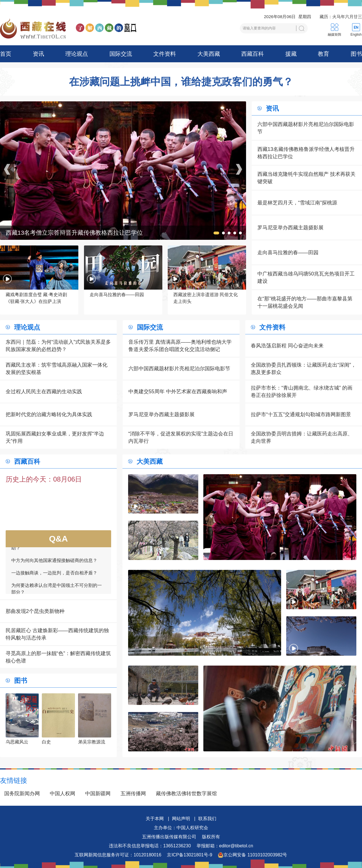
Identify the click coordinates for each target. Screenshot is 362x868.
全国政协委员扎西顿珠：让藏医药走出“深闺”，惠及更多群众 (303, 369)
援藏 (291, 54)
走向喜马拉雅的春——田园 (288, 253)
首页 (6, 54)
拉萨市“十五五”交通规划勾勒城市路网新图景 (301, 414)
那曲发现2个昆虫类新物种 (35, 611)
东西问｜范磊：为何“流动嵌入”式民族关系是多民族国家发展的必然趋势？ (58, 346)
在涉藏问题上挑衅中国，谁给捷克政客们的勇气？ (181, 82)
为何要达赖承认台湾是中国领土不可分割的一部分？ (57, 592)
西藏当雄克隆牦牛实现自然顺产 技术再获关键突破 (306, 178)
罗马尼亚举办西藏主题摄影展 (290, 228)
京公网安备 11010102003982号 (252, 855)
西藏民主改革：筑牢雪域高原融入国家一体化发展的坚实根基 (57, 369)
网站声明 (181, 819)
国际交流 (121, 54)
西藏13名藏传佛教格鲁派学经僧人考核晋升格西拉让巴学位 (306, 153)
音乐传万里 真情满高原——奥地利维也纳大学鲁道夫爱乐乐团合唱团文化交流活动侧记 (180, 346)
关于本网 (155, 819)
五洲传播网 (133, 794)
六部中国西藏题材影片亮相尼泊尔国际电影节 (306, 128)
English (356, 35)
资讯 (38, 54)
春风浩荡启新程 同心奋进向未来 (287, 346)
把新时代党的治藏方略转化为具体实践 (49, 414)
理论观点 (77, 54)
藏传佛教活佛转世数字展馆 (186, 794)
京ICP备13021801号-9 (189, 855)
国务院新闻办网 (22, 794)
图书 (356, 54)
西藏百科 (253, 54)
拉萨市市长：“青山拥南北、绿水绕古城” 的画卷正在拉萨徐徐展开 (302, 392)
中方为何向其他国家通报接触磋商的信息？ (54, 564)
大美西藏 (209, 54)
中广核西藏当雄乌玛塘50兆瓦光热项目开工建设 (306, 277)
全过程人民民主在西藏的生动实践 (44, 392)
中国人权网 (63, 794)
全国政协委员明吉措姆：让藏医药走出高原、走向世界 (302, 437)
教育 (324, 54)
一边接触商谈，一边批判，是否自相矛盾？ (54, 576)
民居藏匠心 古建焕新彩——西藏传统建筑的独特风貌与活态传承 (57, 634)
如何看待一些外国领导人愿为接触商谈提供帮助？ (57, 548)
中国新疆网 (98, 794)
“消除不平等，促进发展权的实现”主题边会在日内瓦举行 (181, 437)
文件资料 (165, 54)
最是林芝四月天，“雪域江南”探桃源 (297, 203)
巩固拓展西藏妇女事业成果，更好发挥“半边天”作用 (55, 437)
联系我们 (207, 819)
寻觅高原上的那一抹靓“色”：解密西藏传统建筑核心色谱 (58, 657)
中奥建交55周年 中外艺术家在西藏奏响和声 (178, 392)
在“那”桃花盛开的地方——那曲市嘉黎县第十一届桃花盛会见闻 (305, 302)
